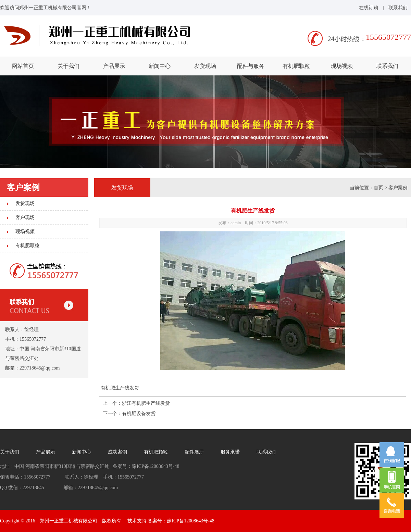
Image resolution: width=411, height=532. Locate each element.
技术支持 (137, 521)
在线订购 (369, 8)
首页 (378, 188)
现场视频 (342, 66)
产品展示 (114, 66)
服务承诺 (230, 452)
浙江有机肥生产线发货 (146, 403)
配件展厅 (194, 452)
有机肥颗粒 (296, 66)
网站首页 (23, 66)
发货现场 (205, 66)
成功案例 (117, 452)
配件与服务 (251, 66)
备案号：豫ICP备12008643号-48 (181, 521)
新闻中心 (160, 66)
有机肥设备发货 (139, 414)
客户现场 (25, 217)
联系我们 (398, 8)
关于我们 (68, 66)
